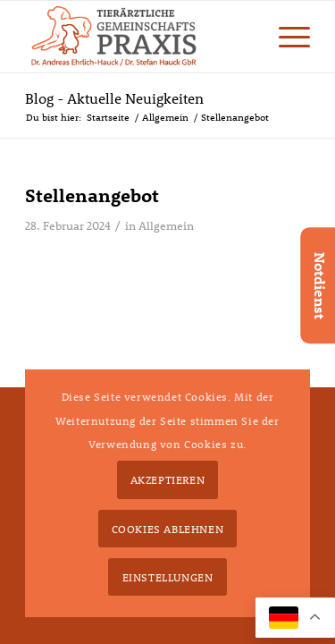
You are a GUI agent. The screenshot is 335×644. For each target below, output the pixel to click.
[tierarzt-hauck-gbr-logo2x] (139, 37)
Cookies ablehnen (168, 529)
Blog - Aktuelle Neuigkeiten (114, 98)
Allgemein (166, 225)
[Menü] (285, 37)
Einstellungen (168, 577)
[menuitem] (285, 37)
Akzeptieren (168, 479)
